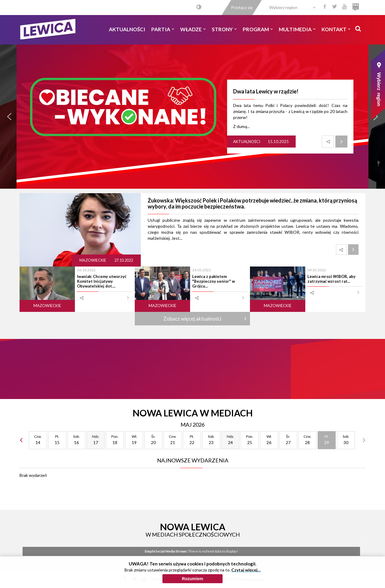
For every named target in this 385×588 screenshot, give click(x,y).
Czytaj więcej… (246, 570)
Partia (163, 29)
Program (258, 29)
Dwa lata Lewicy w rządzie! (266, 91)
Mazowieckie (93, 260)
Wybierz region (283, 7)
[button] (9, 117)
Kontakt (336, 29)
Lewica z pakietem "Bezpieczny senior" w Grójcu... (214, 281)
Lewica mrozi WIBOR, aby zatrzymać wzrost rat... (331, 279)
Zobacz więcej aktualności (192, 319)
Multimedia (297, 29)
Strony (224, 29)
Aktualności (127, 29)
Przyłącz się (242, 7)
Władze (193, 29)
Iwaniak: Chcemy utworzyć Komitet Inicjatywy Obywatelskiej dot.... (102, 281)
